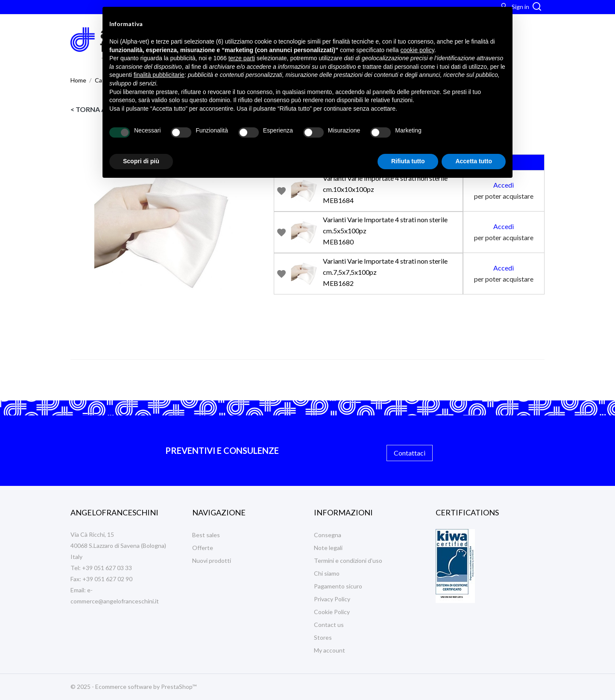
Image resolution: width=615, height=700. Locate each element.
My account (329, 650)
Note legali (328, 548)
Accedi (504, 185)
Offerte (203, 548)
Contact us (329, 625)
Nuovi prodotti (212, 560)
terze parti (242, 58)
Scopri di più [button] (141, 161)
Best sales (206, 535)
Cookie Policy (332, 612)
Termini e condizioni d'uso (348, 560)
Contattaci (410, 453)
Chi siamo (327, 573)
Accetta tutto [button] (474, 161)
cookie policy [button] (417, 50)
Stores (323, 637)
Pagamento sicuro (338, 586)
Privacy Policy (332, 599)
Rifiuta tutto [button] (408, 161)
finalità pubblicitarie (159, 75)
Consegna (328, 535)
